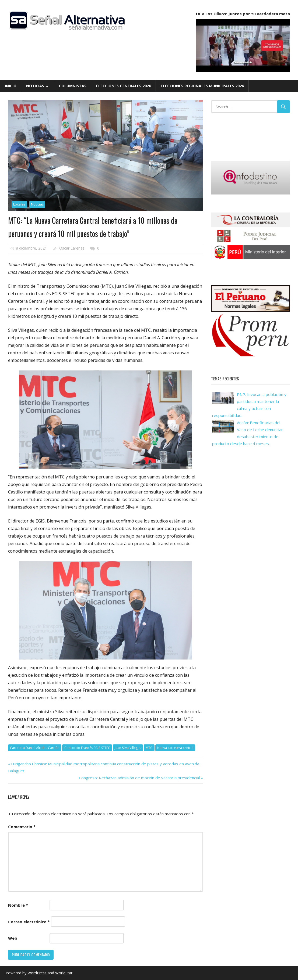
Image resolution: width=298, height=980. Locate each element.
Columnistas (73, 86)
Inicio (11, 86)
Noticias (35, 86)
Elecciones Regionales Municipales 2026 (202, 86)
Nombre (18, 905)
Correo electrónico (29, 922)
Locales (19, 204)
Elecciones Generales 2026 (124, 86)
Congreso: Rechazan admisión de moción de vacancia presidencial (139, 778)
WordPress (37, 973)
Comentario (22, 827)
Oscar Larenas (72, 248)
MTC (149, 748)
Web (13, 938)
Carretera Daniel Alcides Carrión (35, 748)
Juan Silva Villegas (128, 748)
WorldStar (64, 973)
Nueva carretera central (175, 748)
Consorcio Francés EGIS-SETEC (87, 748)
